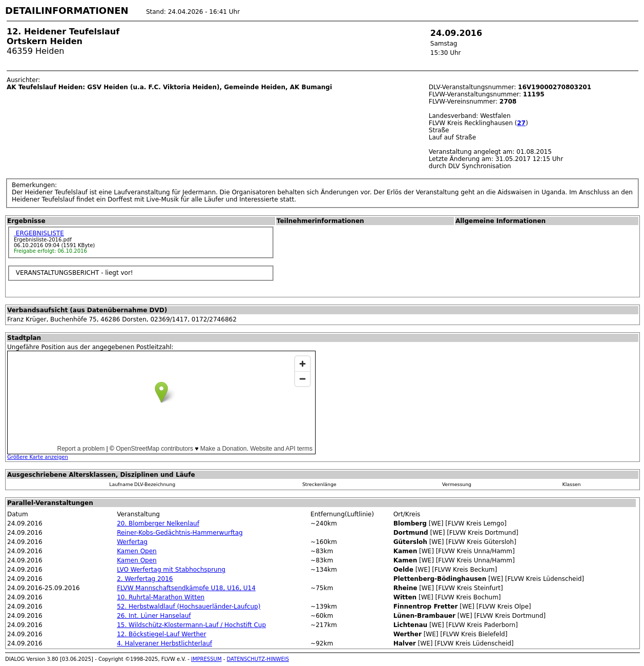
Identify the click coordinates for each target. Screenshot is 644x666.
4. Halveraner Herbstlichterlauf (164, 643)
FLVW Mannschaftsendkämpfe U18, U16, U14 (186, 588)
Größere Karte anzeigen (38, 457)
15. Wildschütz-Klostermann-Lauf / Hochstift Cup (191, 625)
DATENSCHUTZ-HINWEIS (258, 659)
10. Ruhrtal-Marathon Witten (161, 597)
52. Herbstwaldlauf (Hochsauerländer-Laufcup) (189, 607)
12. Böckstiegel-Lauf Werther (161, 634)
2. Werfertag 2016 (145, 579)
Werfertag (132, 542)
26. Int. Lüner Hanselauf (154, 616)
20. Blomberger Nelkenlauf (158, 523)
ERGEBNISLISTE (39, 233)
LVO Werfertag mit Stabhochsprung (171, 570)
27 (521, 123)
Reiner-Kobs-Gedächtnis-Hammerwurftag (180, 533)
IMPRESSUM (206, 659)
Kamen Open (137, 551)
